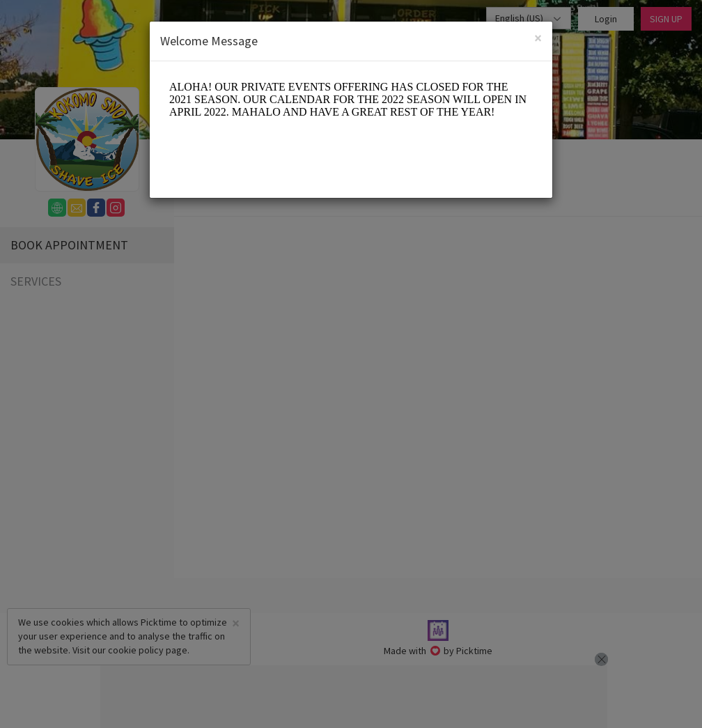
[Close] (538, 38)
